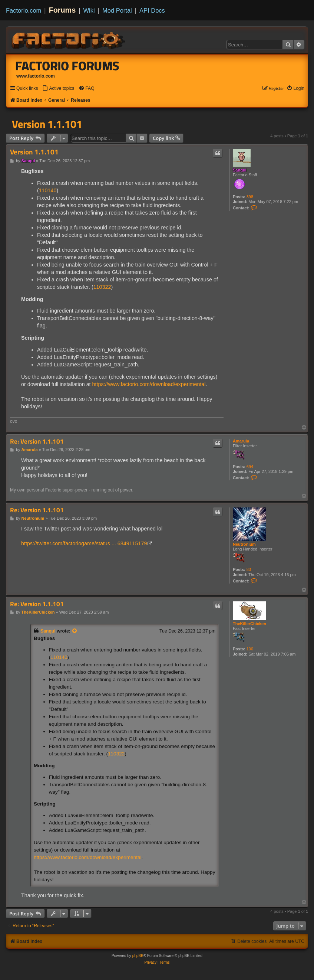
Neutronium (244, 544)
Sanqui (240, 170)
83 (249, 569)
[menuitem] (58, 89)
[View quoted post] (75, 631)
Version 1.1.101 (47, 124)
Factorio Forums (67, 66)
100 (250, 649)
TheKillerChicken (249, 624)
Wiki (89, 10)
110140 (48, 190)
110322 (102, 287)
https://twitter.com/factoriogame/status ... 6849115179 (84, 543)
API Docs (152, 10)
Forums (62, 10)
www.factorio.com (36, 76)
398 (250, 197)
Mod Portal (117, 10)
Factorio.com (24, 10)
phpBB (138, 956)
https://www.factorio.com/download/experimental (149, 384)
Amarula (241, 441)
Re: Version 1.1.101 (37, 442)
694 (250, 467)
